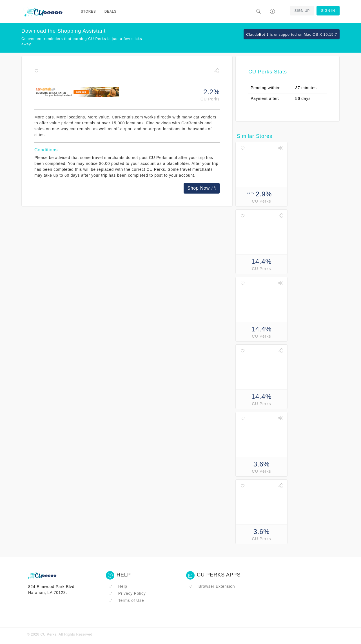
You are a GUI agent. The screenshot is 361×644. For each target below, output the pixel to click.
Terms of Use (126, 600)
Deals (111, 12)
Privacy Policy (127, 593)
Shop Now (202, 188)
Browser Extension (212, 586)
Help (118, 586)
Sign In (328, 11)
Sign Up (302, 11)
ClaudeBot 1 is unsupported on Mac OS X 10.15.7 (292, 34)
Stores (88, 12)
